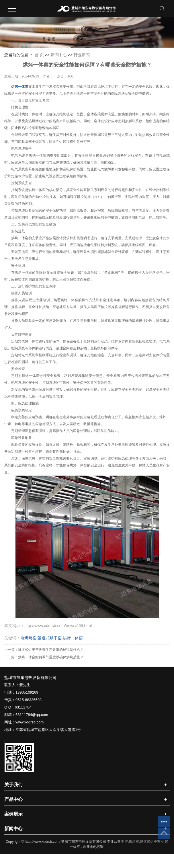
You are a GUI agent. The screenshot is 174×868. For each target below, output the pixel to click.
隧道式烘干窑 (50, 638)
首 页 (39, 55)
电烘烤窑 (28, 638)
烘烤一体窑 (73, 638)
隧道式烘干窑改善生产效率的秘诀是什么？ (51, 650)
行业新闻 (82, 55)
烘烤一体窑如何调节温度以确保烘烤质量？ (51, 657)
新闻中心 (59, 55)
